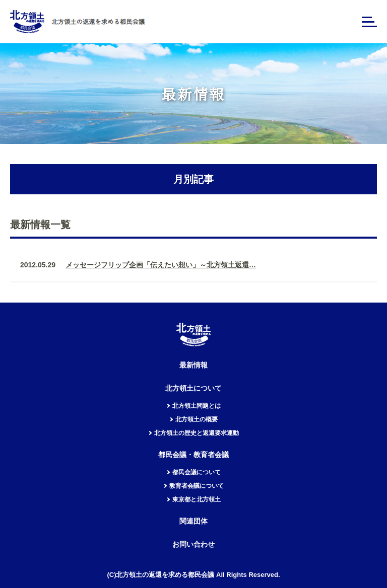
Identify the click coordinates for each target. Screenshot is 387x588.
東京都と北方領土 (197, 499)
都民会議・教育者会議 (193, 455)
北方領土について (193, 388)
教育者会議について (197, 486)
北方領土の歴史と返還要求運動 (197, 433)
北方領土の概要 (197, 419)
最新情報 (193, 365)
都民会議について (197, 472)
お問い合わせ (193, 544)
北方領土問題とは (197, 406)
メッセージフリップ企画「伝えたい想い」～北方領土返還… (161, 265)
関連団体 (193, 521)
